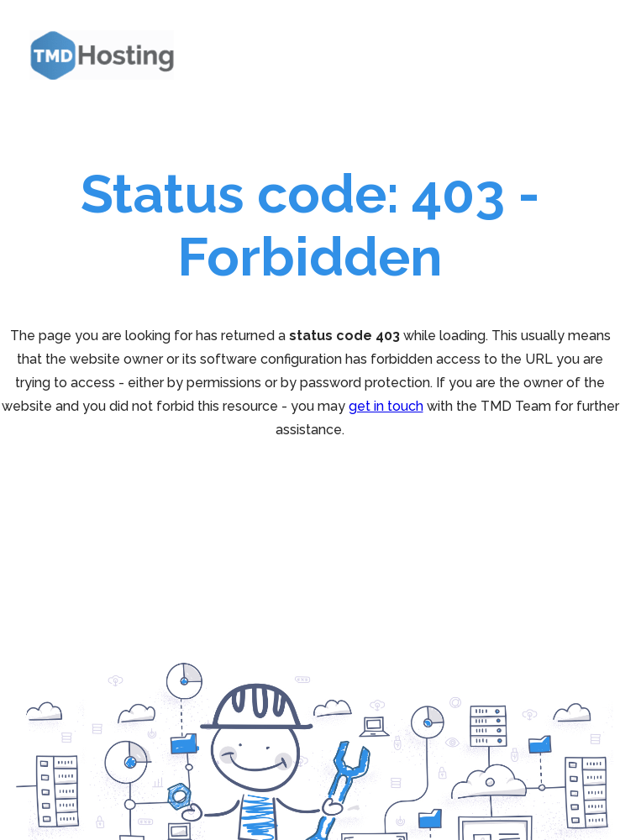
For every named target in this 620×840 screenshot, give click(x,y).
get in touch (386, 406)
